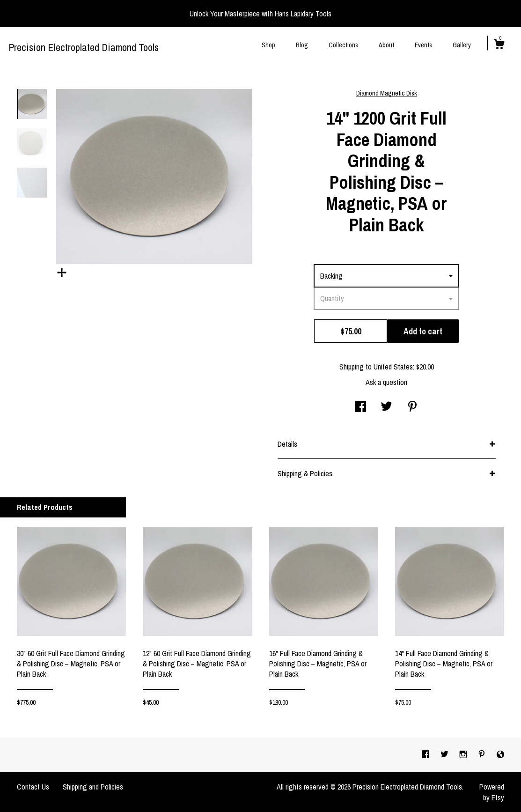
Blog (302, 45)
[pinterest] (483, 754)
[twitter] (445, 754)
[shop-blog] (500, 754)
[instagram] (464, 754)
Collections (343, 45)
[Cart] (499, 45)
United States (393, 367)
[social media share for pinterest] (412, 407)
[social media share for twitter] (386, 407)
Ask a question (386, 382)
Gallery (462, 45)
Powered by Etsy (492, 792)
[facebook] (426, 754)
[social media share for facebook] (360, 407)
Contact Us (33, 787)
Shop (268, 45)
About (386, 45)
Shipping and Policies (93, 787)
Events (423, 45)
